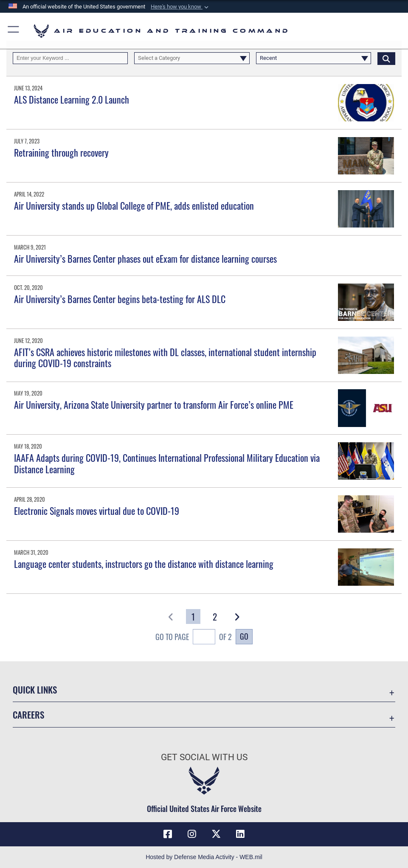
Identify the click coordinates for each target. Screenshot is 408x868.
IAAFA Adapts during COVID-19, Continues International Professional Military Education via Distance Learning (167, 463)
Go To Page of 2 (194, 638)
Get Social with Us (204, 757)
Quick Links (35, 689)
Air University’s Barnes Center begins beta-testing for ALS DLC (120, 299)
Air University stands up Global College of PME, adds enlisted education (134, 205)
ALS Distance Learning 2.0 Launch (72, 99)
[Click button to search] (386, 58)
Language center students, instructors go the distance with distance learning (144, 564)
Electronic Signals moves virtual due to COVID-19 (97, 511)
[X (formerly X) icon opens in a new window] (216, 834)
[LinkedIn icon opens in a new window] (240, 834)
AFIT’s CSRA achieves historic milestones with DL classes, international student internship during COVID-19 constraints (165, 357)
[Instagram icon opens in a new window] (192, 834)
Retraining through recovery (61, 152)
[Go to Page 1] (193, 617)
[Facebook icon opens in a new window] (168, 834)
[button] (180, 7)
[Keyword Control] (70, 58)
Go (244, 636)
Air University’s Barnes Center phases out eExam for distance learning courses (145, 258)
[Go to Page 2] (215, 617)
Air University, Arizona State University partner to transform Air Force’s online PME (154, 405)
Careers (28, 714)
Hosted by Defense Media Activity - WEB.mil (204, 857)
